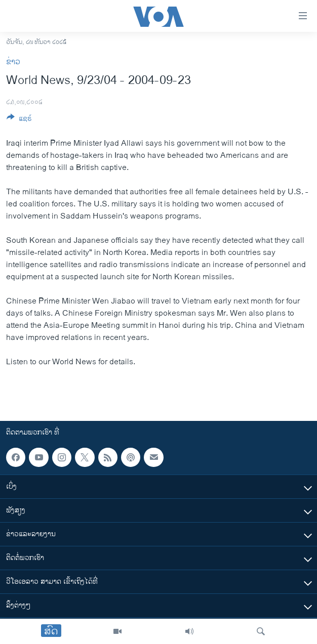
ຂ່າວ (13, 62)
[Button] (19, 120)
